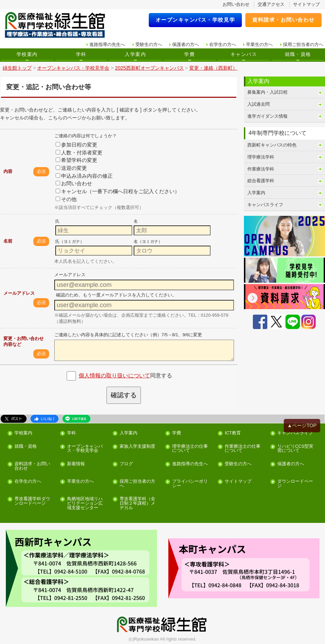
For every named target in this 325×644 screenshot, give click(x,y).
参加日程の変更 (76, 145)
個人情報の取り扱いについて (114, 376)
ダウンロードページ (295, 484)
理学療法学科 (261, 157)
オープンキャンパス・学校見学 (195, 20)
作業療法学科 (261, 169)
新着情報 (76, 464)
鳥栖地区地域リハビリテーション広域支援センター (85, 503)
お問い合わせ (236, 4)
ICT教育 (233, 433)
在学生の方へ (223, 44)
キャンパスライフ (265, 205)
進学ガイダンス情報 (267, 116)
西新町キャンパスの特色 (272, 145)
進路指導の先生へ (107, 44)
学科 (81, 54)
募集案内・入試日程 (267, 92)
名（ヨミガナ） (148, 242)
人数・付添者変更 (79, 153)
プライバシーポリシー (190, 484)
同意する (125, 376)
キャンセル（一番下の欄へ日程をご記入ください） (118, 191)
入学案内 (135, 54)
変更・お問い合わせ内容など (24, 341)
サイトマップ (306, 4)
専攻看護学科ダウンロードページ (32, 501)
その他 (66, 199)
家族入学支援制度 (137, 447)
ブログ (126, 464)
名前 (8, 241)
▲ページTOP (302, 425)
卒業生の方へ (259, 44)
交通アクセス (271, 4)
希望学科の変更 (76, 160)
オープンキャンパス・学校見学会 (85, 449)
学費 (189, 54)
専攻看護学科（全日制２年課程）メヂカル (137, 503)
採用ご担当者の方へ (303, 44)
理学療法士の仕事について (190, 449)
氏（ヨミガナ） (70, 242)
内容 (8, 171)
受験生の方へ (149, 44)
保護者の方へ (186, 44)
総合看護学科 (261, 181)
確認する (124, 395)
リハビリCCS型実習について (295, 449)
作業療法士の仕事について (243, 449)
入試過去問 (259, 104)
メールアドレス (19, 293)
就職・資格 (298, 54)
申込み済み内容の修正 (84, 176)
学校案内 (27, 54)
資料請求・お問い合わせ (283, 20)
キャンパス (244, 54)
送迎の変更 (71, 168)
